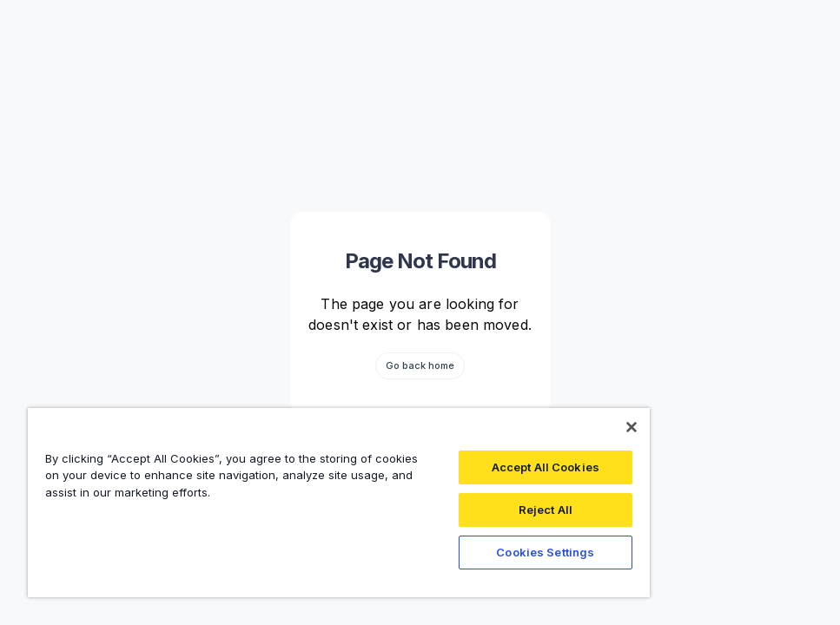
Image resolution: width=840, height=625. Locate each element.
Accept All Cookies (546, 467)
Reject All (546, 510)
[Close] (632, 427)
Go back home (420, 365)
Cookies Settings (545, 552)
